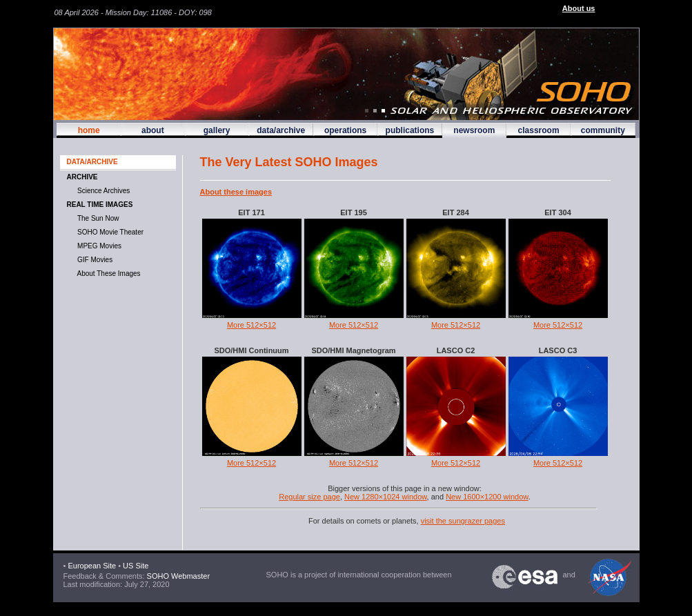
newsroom (474, 130)
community (603, 130)
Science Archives (102, 191)
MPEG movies (98, 246)
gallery (217, 130)
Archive (82, 177)
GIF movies (93, 260)
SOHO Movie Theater (109, 232)
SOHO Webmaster (178, 576)
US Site (136, 566)
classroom (539, 130)
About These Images (107, 274)
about (153, 130)
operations (345, 130)
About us (579, 8)
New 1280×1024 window (386, 497)
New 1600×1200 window (487, 497)
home (89, 130)
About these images (236, 192)
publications (410, 130)
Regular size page (309, 497)
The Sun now (97, 218)
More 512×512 (251, 325)
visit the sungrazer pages (463, 521)
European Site (92, 566)
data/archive (281, 130)
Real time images (100, 205)
